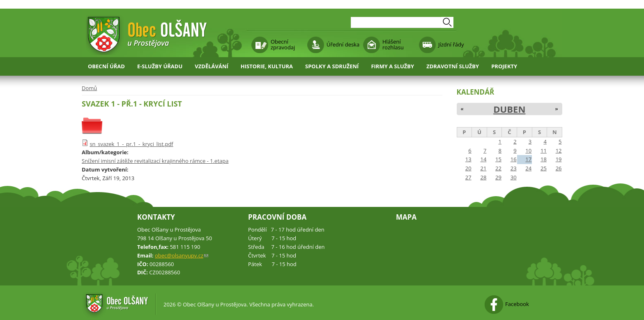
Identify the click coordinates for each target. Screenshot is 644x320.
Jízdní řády (451, 44)
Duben (509, 109)
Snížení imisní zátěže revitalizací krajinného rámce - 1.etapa (155, 161)
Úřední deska (343, 44)
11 (544, 151)
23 (514, 168)
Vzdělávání (212, 66)
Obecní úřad (106, 66)
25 (544, 168)
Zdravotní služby (453, 66)
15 (498, 159)
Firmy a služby (392, 66)
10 (528, 151)
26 (559, 168)
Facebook (517, 304)
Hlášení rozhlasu (393, 44)
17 (528, 159)
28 (483, 177)
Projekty (504, 66)
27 (468, 177)
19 (559, 159)
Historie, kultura (267, 66)
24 (528, 168)
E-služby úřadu (160, 66)
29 (498, 177)
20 (468, 168)
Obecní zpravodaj (283, 44)
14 (483, 159)
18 (544, 159)
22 (498, 168)
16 (514, 159)
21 (483, 168)
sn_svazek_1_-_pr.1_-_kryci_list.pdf (131, 144)
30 (514, 177)
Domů (89, 88)
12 (559, 151)
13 (468, 159)
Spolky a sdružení (332, 66)
